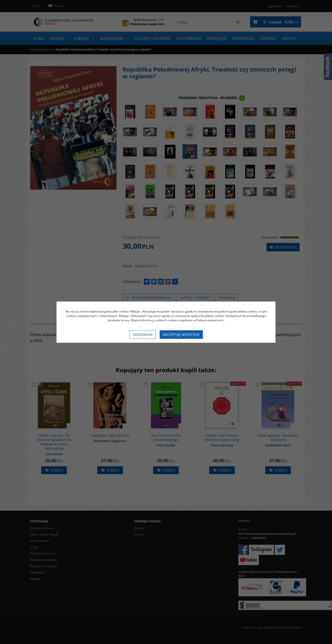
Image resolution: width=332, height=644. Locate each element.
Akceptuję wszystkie (181, 335)
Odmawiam (143, 335)
